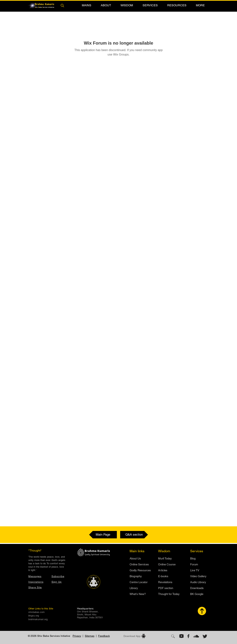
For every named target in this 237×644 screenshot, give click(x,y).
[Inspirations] (38, 582)
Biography (136, 576)
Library (134, 588)
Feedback (104, 636)
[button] (86, 5)
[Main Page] (103, 535)
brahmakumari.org (38, 619)
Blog (193, 558)
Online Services (139, 564)
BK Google (197, 594)
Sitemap (90, 636)
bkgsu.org (34, 616)
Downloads (197, 588)
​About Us (135, 558)
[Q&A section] (134, 535)
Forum (194, 564)
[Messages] (38, 576)
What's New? (138, 594)
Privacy (77, 636)
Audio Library (198, 582)
